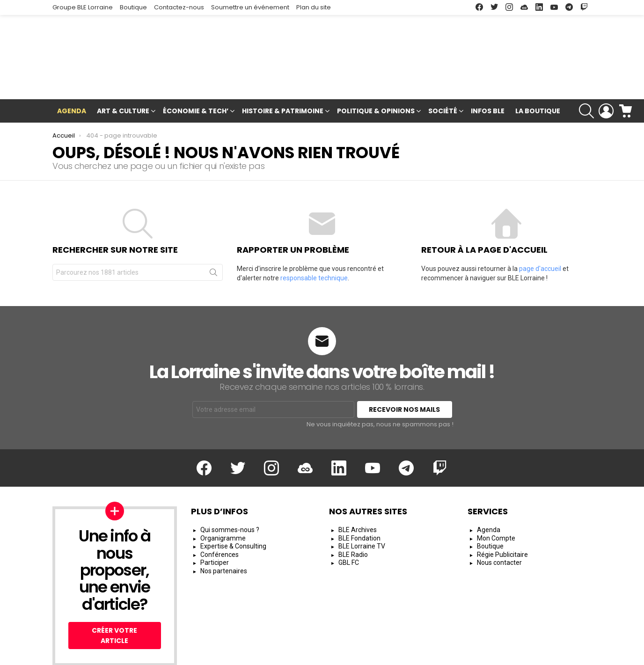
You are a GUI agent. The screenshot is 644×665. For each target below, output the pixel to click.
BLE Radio (353, 511)
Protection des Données (487, 654)
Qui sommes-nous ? (230, 486)
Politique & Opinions (376, 68)
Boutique (133, 7)
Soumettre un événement (250, 7)
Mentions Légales (373, 654)
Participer (215, 519)
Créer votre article (114, 592)
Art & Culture (123, 68)
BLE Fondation (359, 494)
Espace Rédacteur (563, 654)
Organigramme (223, 494)
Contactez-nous (179, 7)
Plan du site (314, 7)
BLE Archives (358, 486)
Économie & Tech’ (196, 68)
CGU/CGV (425, 654)
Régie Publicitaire (502, 511)
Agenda (72, 67)
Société (443, 68)
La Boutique (538, 67)
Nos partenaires (224, 527)
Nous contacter (499, 519)
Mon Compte (496, 494)
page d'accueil (540, 225)
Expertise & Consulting (233, 503)
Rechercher (213, 231)
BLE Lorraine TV (362, 503)
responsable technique (314, 234)
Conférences (220, 511)
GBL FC (349, 519)
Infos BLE (488, 67)
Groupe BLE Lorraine (83, 7)
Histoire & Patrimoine (283, 68)
